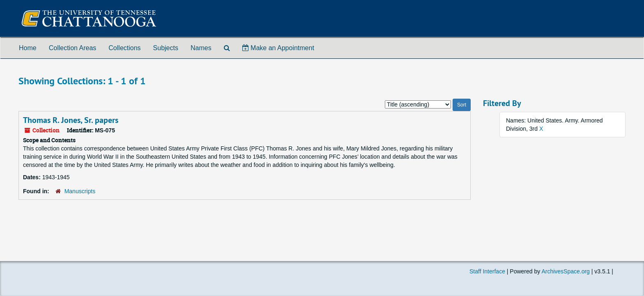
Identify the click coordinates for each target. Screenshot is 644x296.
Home (28, 48)
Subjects (166, 48)
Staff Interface (487, 271)
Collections (124, 48)
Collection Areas (73, 48)
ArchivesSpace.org (566, 271)
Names (201, 48)
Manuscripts (80, 191)
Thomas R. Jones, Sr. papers (71, 120)
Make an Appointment (278, 48)
